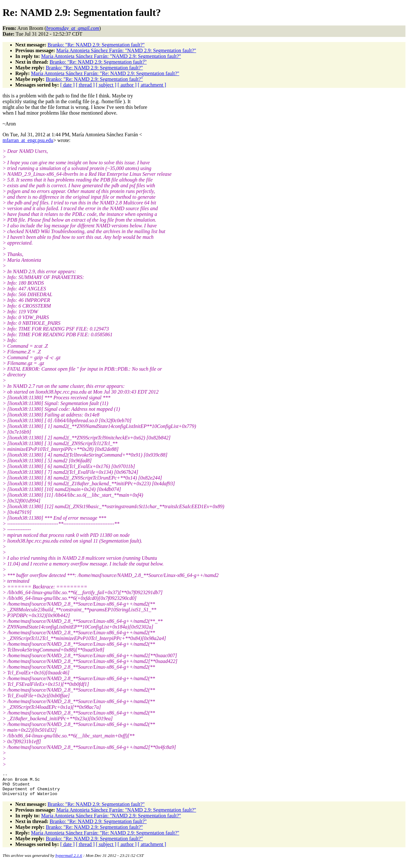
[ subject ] (106, 85)
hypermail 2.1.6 (69, 860)
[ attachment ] (152, 85)
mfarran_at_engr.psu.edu (28, 140)
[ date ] (67, 85)
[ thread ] (85, 85)
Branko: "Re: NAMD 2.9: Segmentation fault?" (96, 45)
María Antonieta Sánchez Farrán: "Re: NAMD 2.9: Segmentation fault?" (105, 73)
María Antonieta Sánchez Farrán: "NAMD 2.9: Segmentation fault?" (126, 50)
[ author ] (127, 85)
